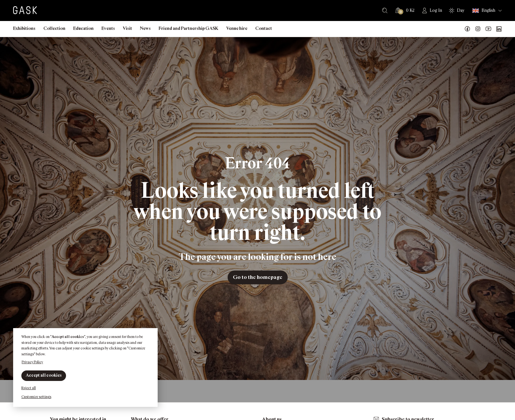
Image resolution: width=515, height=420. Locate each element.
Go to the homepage (258, 277)
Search (385, 10)
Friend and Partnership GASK (189, 28)
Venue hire (237, 28)
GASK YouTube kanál (488, 29)
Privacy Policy (32, 362)
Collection (54, 28)
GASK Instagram (478, 29)
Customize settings (36, 397)
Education (83, 28)
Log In (436, 10)
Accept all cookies (44, 375)
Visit (127, 28)
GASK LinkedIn (499, 29)
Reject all (29, 388)
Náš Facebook (467, 29)
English (484, 11)
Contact (264, 28)
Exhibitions (24, 28)
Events (108, 28)
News (145, 28)
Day (461, 10)
